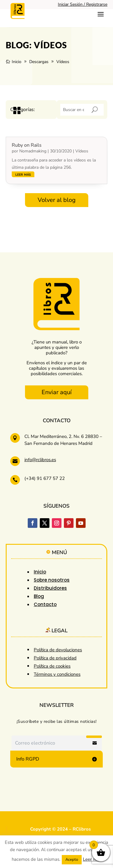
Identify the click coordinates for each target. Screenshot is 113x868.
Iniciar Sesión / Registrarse (83, 4)
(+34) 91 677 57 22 (45, 478)
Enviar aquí (57, 392)
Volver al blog (57, 200)
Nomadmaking (33, 151)
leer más (23, 174)
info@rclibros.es (40, 460)
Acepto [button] (72, 860)
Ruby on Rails (27, 145)
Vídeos (82, 151)
